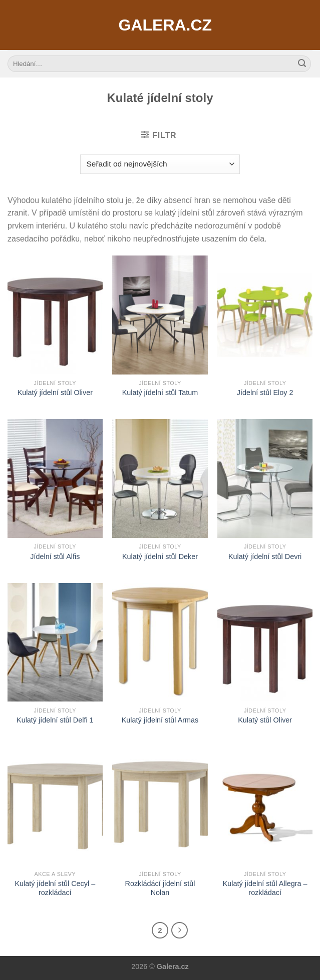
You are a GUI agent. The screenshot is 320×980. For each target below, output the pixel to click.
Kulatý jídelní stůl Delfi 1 (55, 720)
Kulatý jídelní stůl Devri (265, 556)
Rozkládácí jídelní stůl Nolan (160, 888)
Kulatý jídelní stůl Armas (160, 720)
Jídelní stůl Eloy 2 (265, 392)
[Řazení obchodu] (160, 164)
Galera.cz (160, 25)
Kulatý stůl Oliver (265, 720)
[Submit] (302, 64)
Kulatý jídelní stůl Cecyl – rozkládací (55, 888)
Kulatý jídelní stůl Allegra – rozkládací (265, 888)
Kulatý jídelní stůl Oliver (55, 392)
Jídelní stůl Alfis (55, 556)
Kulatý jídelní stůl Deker (160, 556)
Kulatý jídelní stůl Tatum (160, 392)
